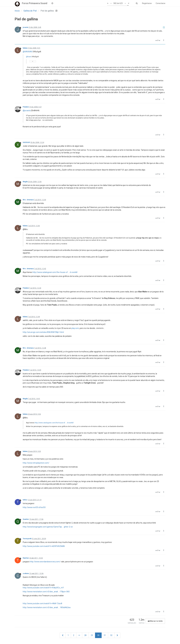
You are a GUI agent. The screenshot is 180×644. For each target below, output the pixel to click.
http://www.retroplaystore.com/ (36, 463)
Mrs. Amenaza (28, 200)
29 (92, 635)
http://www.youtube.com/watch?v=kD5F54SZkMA (44, 546)
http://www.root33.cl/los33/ (34, 507)
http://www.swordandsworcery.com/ (45, 562)
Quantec (26, 519)
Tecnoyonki (27, 539)
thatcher (26, 558)
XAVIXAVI (26, 142)
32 (111, 635)
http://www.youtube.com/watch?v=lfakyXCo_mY (43, 588)
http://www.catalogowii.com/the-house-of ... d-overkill (55, 272)
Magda (25, 182)
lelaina (25, 48)
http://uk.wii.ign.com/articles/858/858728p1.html (43, 332)
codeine (26, 574)
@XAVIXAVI (28, 52)
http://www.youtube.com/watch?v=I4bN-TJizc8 (42, 603)
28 (85, 635)
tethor (25, 500)
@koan (29, 57)
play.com (75, 328)
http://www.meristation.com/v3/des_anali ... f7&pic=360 (46, 592)
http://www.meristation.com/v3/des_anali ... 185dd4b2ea (47, 607)
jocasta (25, 27)
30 (98, 635)
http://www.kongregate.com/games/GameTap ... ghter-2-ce (48, 527)
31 (105, 635)
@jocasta (27, 111)
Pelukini (26, 107)
